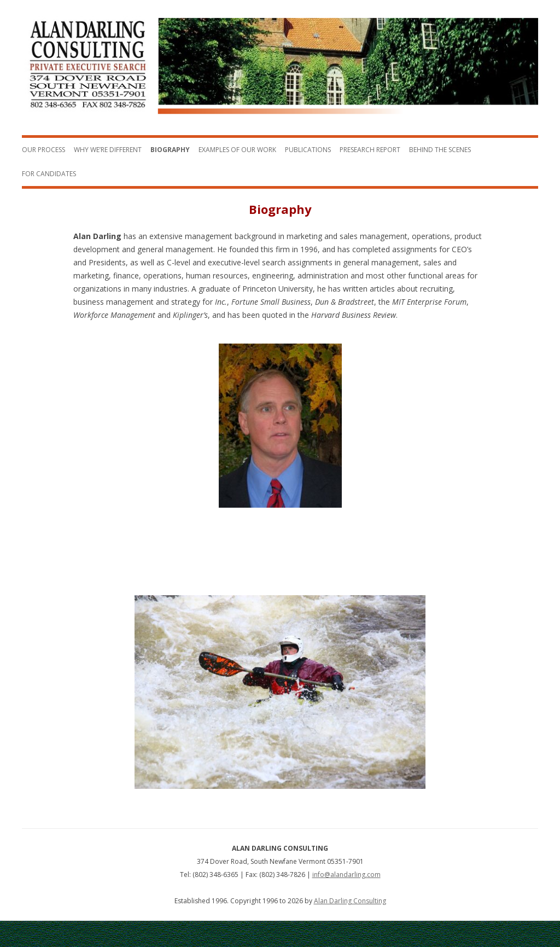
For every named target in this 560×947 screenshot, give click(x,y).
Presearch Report (370, 150)
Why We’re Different (108, 150)
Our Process (43, 150)
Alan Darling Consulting (350, 901)
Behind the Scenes (440, 150)
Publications (308, 150)
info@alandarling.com (346, 875)
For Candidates (49, 174)
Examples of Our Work (237, 150)
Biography (170, 150)
